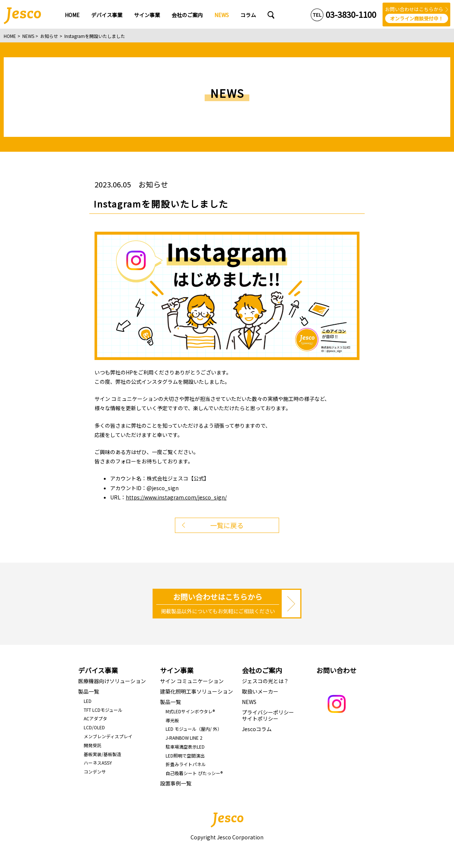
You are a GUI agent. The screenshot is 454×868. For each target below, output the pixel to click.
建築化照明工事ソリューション (196, 691)
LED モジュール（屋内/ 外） (194, 729)
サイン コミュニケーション (192, 681)
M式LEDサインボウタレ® (190, 711)
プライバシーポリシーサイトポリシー (268, 715)
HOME (10, 36)
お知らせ (49, 36)
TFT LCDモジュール (103, 710)
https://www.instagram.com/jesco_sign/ (176, 497)
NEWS (28, 36)
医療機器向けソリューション (112, 681)
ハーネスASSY (98, 763)
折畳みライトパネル (186, 764)
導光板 (172, 720)
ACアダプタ (95, 718)
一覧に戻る (227, 525)
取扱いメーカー (260, 691)
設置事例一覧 (176, 783)
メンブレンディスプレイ (108, 736)
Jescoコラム (257, 729)
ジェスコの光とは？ (265, 681)
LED (88, 701)
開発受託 (93, 745)
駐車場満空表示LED (185, 747)
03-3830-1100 (351, 14)
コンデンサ (95, 771)
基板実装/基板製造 (103, 754)
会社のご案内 (262, 670)
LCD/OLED (94, 727)
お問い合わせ (336, 670)
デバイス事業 (98, 670)
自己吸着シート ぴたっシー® (194, 773)
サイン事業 (177, 670)
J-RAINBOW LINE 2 (184, 738)
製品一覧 (89, 691)
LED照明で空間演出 (185, 756)
